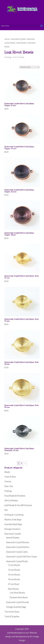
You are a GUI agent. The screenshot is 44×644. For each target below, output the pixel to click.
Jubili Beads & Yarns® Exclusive (18, 505)
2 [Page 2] (22, 463)
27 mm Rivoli (13, 584)
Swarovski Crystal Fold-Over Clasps (22, 557)
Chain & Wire (10, 477)
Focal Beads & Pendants (15, 496)
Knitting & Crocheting (14, 515)
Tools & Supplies (12, 616)
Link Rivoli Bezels (17, 593)
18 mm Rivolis (14, 579)
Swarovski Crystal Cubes (17, 552)
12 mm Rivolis (14, 565)
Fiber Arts (9, 486)
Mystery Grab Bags (13, 519)
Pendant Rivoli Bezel (19, 597)
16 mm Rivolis (14, 575)
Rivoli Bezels (21, 43)
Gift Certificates (11, 500)
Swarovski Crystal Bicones (18, 542)
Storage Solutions (12, 529)
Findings (8, 491)
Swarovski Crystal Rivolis (17, 561)
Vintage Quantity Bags (16, 607)
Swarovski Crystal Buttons (18, 547)
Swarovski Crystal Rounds (18, 602)
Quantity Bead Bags (13, 524)
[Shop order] (29, 67)
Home (7, 39)
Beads (7, 472)
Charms (8, 481)
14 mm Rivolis (14, 570)
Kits (6, 510)
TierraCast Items (12, 612)
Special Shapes (13, 538)
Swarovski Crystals (18, 39)
